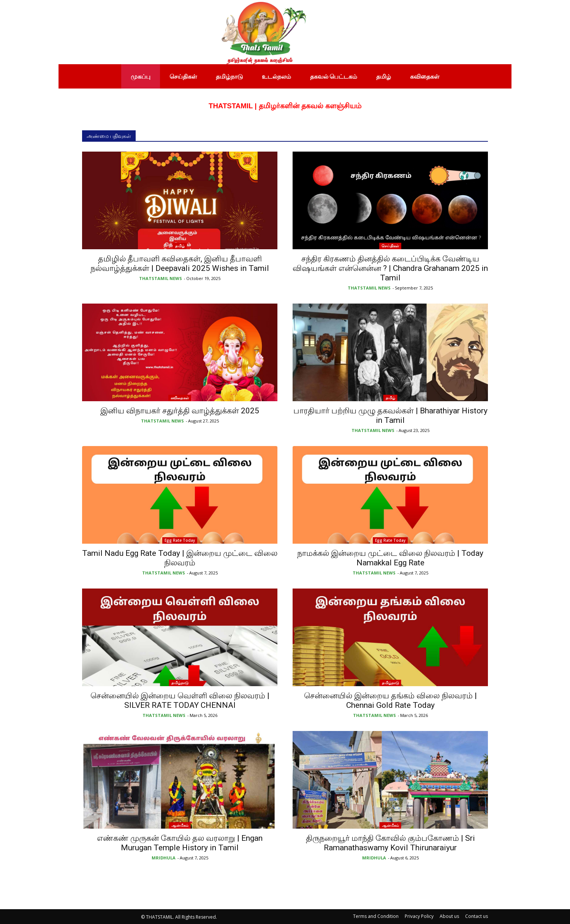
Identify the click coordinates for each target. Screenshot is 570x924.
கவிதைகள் (180, 398)
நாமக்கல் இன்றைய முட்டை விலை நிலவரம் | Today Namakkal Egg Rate (390, 558)
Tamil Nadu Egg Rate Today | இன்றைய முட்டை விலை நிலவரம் (180, 558)
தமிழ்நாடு (180, 683)
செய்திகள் (390, 246)
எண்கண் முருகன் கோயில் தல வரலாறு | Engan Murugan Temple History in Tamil (180, 843)
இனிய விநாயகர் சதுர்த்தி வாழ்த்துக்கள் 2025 (180, 411)
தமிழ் (180, 246)
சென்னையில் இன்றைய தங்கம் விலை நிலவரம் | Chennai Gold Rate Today (390, 700)
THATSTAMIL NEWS (161, 278)
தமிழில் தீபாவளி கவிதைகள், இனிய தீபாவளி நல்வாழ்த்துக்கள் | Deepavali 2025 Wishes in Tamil (180, 263)
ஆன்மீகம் (180, 825)
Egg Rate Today (180, 540)
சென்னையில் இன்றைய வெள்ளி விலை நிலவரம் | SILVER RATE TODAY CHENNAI (180, 700)
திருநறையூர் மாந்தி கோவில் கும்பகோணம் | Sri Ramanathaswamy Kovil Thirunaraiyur (390, 843)
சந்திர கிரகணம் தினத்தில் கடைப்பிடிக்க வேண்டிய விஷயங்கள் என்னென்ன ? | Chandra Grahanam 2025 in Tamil (390, 268)
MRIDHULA (164, 858)
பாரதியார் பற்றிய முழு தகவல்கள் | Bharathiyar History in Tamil (390, 415)
